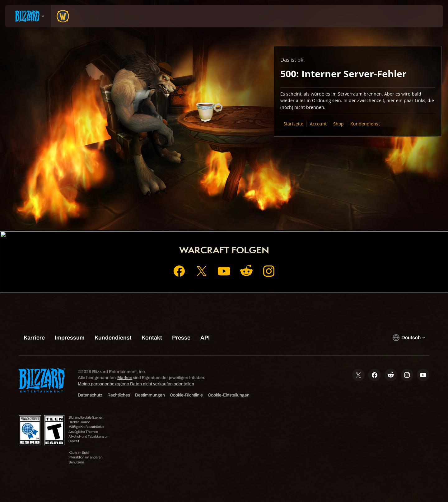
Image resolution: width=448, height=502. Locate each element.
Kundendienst (365, 124)
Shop (338, 124)
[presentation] (28, 16)
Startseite (293, 124)
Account (318, 124)
